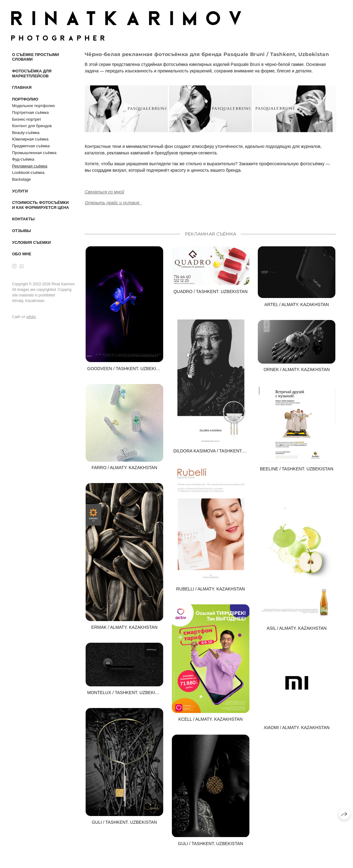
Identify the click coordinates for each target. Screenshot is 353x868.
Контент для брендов (32, 126)
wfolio (31, 317)
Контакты (23, 219)
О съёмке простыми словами (36, 57)
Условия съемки (31, 242)
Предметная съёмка (31, 146)
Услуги (20, 191)
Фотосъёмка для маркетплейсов (32, 73)
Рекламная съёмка (30, 166)
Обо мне (22, 254)
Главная (22, 87)
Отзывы (21, 231)
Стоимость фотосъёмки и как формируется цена (40, 205)
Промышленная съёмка (34, 153)
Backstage (21, 179)
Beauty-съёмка (26, 133)
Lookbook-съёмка (28, 173)
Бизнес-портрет (27, 119)
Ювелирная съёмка (30, 139)
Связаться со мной (104, 192)
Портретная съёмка (30, 112)
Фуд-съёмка (23, 159)
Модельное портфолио (34, 106)
